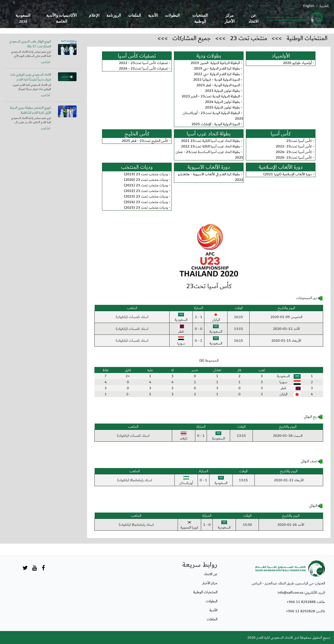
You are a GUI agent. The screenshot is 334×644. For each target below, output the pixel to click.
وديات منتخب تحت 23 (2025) (146, 207)
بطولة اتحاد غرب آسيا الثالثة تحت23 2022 (210, 146)
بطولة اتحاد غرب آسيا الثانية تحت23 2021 (210, 141)
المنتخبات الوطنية (200, 18)
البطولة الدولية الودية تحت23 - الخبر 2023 (211, 96)
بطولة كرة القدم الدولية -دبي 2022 (217, 74)
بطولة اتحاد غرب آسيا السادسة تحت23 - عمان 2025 (209, 155)
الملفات (135, 15)
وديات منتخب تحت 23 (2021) (146, 185)
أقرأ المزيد (45, 62)
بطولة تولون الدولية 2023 (222, 91)
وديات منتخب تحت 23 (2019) (146, 174)
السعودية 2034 (23, 18)
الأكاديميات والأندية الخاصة (61, 18)
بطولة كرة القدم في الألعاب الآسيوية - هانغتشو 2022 (211, 177)
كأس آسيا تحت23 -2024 (294, 152)
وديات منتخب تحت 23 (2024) (146, 202)
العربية (324, 6)
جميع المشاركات (191, 38)
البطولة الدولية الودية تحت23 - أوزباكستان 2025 (213, 116)
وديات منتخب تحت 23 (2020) (146, 180)
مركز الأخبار (230, 18)
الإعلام (94, 15)
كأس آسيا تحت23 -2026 (294, 157)
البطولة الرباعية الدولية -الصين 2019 (215, 63)
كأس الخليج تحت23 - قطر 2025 (145, 141)
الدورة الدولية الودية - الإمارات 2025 (216, 124)
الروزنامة (114, 15)
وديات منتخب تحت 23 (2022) (146, 191)
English (309, 6)
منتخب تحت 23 (249, 38)
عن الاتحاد (254, 18)
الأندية (153, 15)
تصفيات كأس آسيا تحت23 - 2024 (143, 68)
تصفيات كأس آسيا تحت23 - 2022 (143, 63)
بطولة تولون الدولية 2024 (222, 102)
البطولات (172, 15)
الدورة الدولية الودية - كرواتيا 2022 (217, 80)
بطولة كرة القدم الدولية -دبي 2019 (217, 68)
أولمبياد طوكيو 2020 (297, 63)
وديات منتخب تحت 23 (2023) (146, 196)
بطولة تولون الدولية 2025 (222, 107)
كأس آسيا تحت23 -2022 (294, 146)
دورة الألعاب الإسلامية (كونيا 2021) (287, 174)
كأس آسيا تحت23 (299, 141)
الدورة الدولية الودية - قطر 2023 (218, 85)
